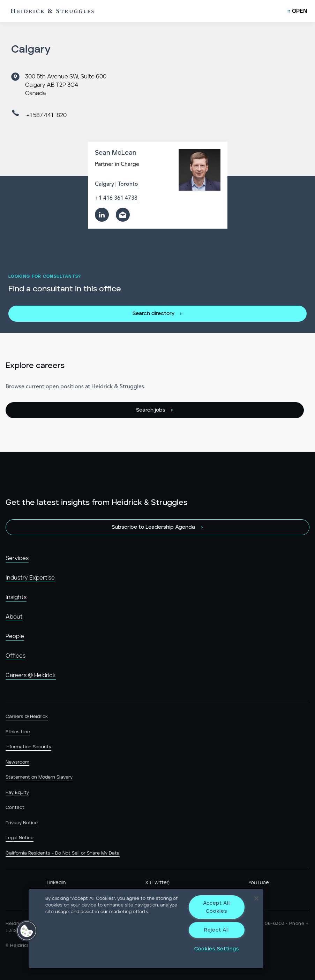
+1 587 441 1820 (47, 115)
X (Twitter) (157, 883)
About (14, 617)
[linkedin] (102, 215)
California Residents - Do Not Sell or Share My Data (63, 853)
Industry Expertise (30, 578)
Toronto (128, 184)
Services (17, 558)
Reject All (216, 930)
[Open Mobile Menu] (297, 11)
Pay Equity (17, 793)
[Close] (256, 898)
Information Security (28, 747)
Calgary (104, 184)
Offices (16, 656)
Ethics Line (18, 732)
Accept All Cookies (216, 907)
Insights (16, 597)
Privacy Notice (22, 823)
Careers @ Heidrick (31, 675)
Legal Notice (20, 838)
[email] (123, 215)
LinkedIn (56, 883)
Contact (15, 808)
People (15, 636)
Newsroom (17, 762)
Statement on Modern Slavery (39, 777)
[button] (27, 931)
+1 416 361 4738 (116, 198)
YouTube (259, 883)
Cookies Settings (217, 949)
